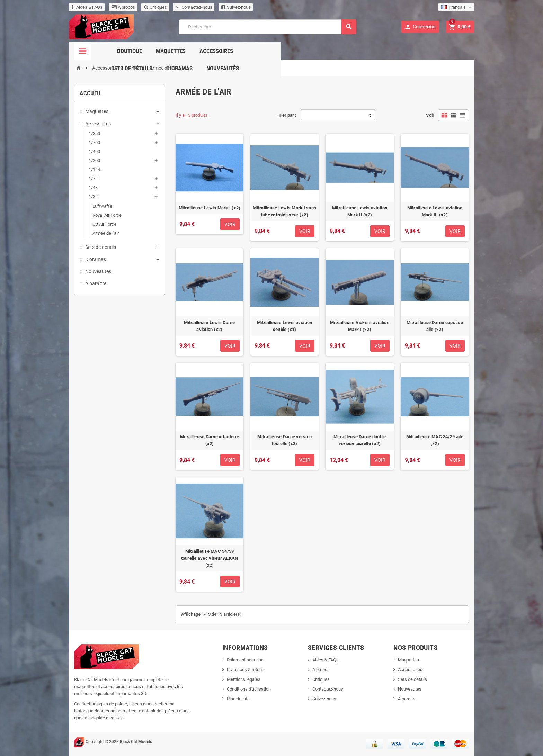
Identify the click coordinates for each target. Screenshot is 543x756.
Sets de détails (293, 51)
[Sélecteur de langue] (460, 7)
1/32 (90, 196)
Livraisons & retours (245, 668)
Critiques (152, 7)
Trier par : (287, 115)
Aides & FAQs (84, 7)
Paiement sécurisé (244, 659)
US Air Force (101, 224)
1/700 (91, 142)
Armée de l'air (102, 233)
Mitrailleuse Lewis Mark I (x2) (208, 209)
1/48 (90, 187)
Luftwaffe (99, 206)
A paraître (92, 283)
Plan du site (237, 697)
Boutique (155, 51)
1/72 (90, 178)
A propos (120, 7)
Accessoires (242, 51)
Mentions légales (243, 678)
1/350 (91, 133)
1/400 (91, 151)
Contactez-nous (191, 7)
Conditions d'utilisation (248, 688)
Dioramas (341, 51)
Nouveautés (384, 51)
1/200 (91, 160)
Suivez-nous (233, 7)
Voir (434, 115)
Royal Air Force (104, 215)
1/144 (91, 169)
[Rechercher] (268, 27)
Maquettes (196, 51)
